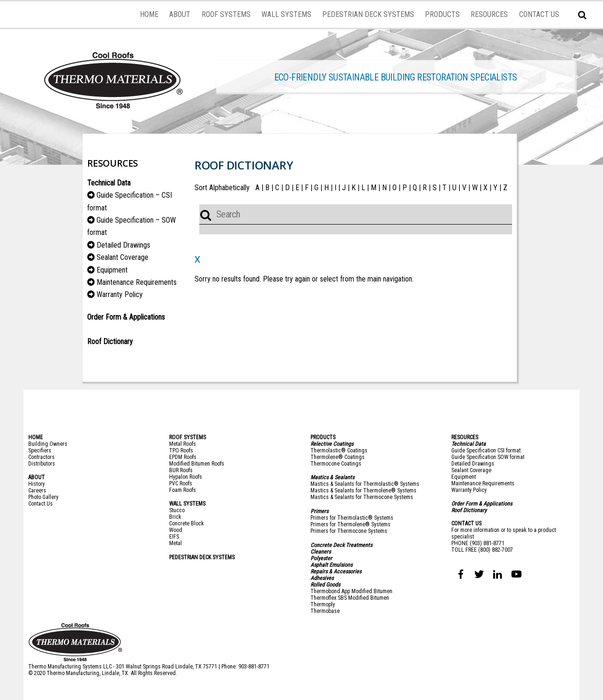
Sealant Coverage (122, 257)
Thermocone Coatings (336, 464)
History (37, 484)
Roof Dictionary (469, 510)
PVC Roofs (181, 483)
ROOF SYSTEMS (226, 14)
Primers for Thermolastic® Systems (352, 518)
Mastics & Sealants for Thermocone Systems (362, 497)
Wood (176, 530)
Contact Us (41, 504)
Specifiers (40, 451)
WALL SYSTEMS (286, 14)
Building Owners (48, 444)
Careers (37, 491)
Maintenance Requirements (137, 282)
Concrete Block (187, 523)
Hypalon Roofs (186, 477)
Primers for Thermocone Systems (349, 531)
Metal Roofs (183, 444)
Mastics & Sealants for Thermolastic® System (363, 484)
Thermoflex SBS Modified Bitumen (350, 598)
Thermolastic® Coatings (339, 451)
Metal (175, 543)
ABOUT (180, 14)
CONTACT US (539, 14)
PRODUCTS (442, 14)
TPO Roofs (181, 451)
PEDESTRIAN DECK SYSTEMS (368, 14)
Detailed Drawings (123, 245)
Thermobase (325, 611)
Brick (175, 517)
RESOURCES (489, 14)
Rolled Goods (325, 585)
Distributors (42, 464)
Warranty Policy (120, 294)
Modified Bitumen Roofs (197, 464)
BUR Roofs (181, 470)
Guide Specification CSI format (486, 451)
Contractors (41, 457)
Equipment (112, 270)
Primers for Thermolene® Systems (350, 524)
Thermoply (323, 604)
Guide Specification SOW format (488, 457)
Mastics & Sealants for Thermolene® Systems (363, 491)
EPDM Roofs (183, 457)
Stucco (177, 510)
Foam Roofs (183, 490)
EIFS (174, 537)
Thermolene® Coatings (338, 457)
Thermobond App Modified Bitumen (351, 591)
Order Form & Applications (126, 317)
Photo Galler (42, 497)
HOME (149, 14)
